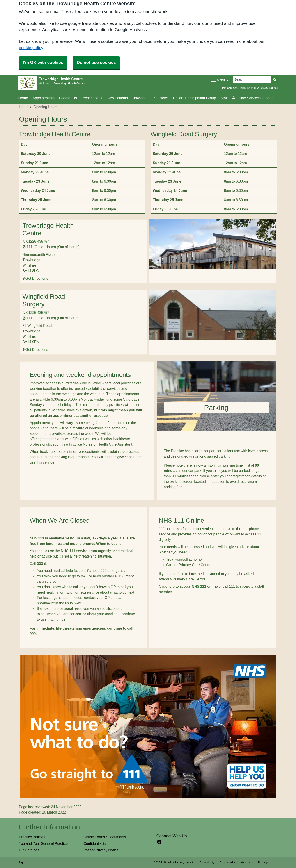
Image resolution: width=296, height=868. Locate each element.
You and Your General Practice (43, 843)
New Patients (117, 98)
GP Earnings (29, 850)
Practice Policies (32, 837)
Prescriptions (92, 98)
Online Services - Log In (253, 98)
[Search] (252, 80)
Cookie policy (228, 863)
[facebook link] (159, 842)
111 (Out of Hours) (39, 247)
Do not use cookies (96, 62)
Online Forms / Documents (105, 837)
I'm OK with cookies (43, 62)
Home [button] (23, 98)
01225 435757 (269, 88)
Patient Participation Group (195, 98)
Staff (224, 98)
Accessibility (207, 863)
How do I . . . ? (144, 98)
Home (24, 107)
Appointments (44, 98)
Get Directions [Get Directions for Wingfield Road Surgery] (37, 349)
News (164, 98)
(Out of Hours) (68, 247)
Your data (247, 863)
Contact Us (68, 98)
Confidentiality (95, 843)
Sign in (23, 863)
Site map (263, 863)
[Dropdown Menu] (220, 80)
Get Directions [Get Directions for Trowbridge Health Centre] (37, 278)
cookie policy (31, 48)
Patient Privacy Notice (101, 850)
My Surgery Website (182, 863)
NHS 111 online (205, 586)
